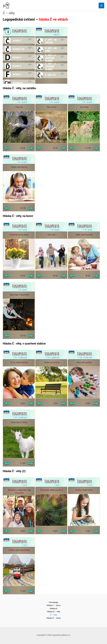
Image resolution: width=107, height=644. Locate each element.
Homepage (54, 602)
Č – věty (53, 615)
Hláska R (53, 608)
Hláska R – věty (53, 612)
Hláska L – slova (53, 605)
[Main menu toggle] (101, 6)
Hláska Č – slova (53, 618)
